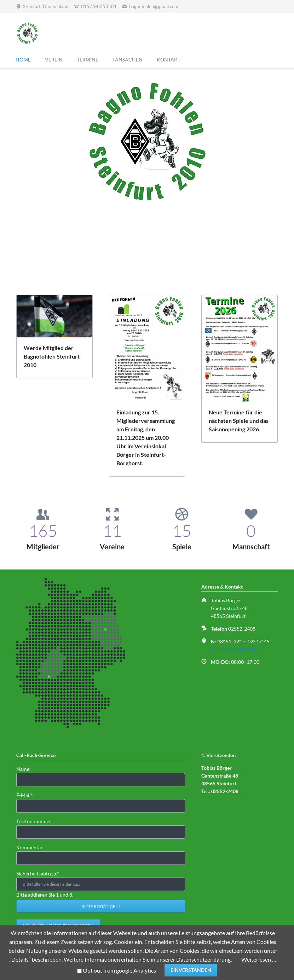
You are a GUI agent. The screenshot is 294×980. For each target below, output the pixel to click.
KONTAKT (169, 60)
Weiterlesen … (259, 959)
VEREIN (54, 60)
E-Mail (28, 795)
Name (28, 769)
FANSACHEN (128, 60)
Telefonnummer (34, 821)
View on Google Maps (235, 649)
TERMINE (88, 60)
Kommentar (30, 847)
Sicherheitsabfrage (38, 873)
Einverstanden (191, 970)
